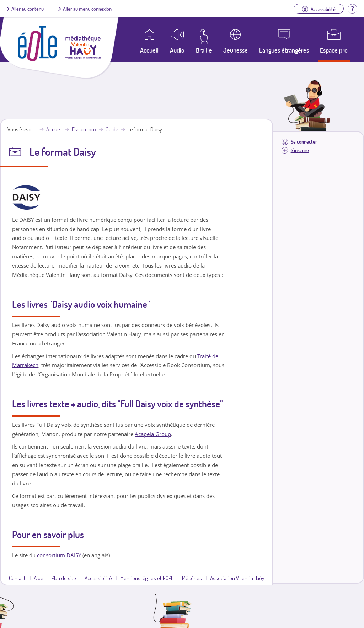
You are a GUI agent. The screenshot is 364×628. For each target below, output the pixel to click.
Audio (177, 50)
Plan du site (64, 578)
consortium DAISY (59, 555)
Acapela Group (153, 434)
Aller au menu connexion (87, 9)
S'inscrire (300, 150)
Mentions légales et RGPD (147, 578)
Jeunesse (235, 50)
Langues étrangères (284, 50)
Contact (17, 578)
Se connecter (304, 142)
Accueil (54, 129)
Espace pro (334, 50)
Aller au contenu (28, 9)
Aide (39, 578)
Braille (204, 50)
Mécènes (192, 578)
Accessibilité (98, 578)
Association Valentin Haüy (237, 578)
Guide (112, 129)
